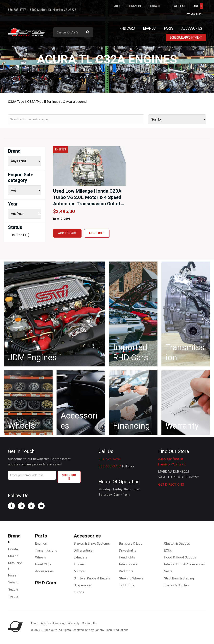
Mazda (13, 556)
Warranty (74, 623)
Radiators (126, 571)
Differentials (83, 550)
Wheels (41, 557)
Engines (41, 543)
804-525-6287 (110, 459)
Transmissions (46, 550)
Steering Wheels (131, 578)
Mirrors (79, 571)
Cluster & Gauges (177, 543)
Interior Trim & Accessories (184, 564)
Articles (46, 623)
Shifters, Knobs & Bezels (92, 578)
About (35, 623)
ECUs (168, 550)
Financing (59, 623)
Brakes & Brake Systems (92, 543)
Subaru (13, 582)
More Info (97, 233)
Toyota (13, 596)
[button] (11, 506)
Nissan (13, 575)
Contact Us (89, 623)
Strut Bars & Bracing (179, 578)
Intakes (79, 564)
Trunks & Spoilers (177, 585)
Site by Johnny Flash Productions (107, 630)
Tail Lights (127, 585)
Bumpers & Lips (131, 543)
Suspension (82, 585)
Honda (13, 549)
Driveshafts (128, 550)
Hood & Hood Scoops (180, 557)
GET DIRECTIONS (171, 484)
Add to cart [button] (67, 233)
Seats (168, 571)
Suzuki (13, 589)
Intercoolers (128, 564)
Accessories (44, 571)
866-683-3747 (110, 466)
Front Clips (43, 564)
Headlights (127, 557)
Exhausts (81, 557)
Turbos (79, 592)
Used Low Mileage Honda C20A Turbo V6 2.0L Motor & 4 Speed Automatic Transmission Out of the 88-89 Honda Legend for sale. (87, 204)
